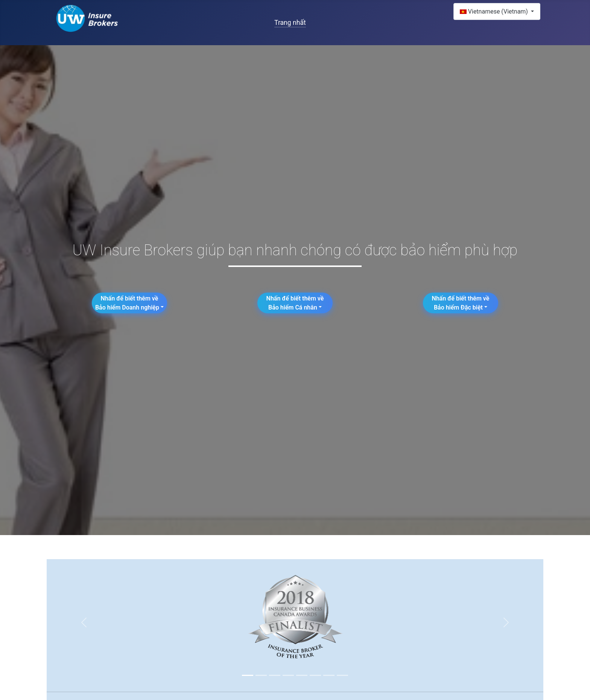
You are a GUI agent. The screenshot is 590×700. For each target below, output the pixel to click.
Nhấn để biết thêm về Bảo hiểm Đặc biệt (461, 303)
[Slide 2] (261, 675)
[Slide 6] (315, 675)
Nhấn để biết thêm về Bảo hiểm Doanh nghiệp (127, 303)
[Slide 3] (275, 675)
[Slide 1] (248, 675)
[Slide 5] (302, 675)
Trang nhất (290, 23)
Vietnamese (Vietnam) (495, 11)
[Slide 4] (288, 675)
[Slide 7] (329, 675)
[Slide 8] (342, 675)
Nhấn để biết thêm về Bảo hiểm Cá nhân (295, 303)
